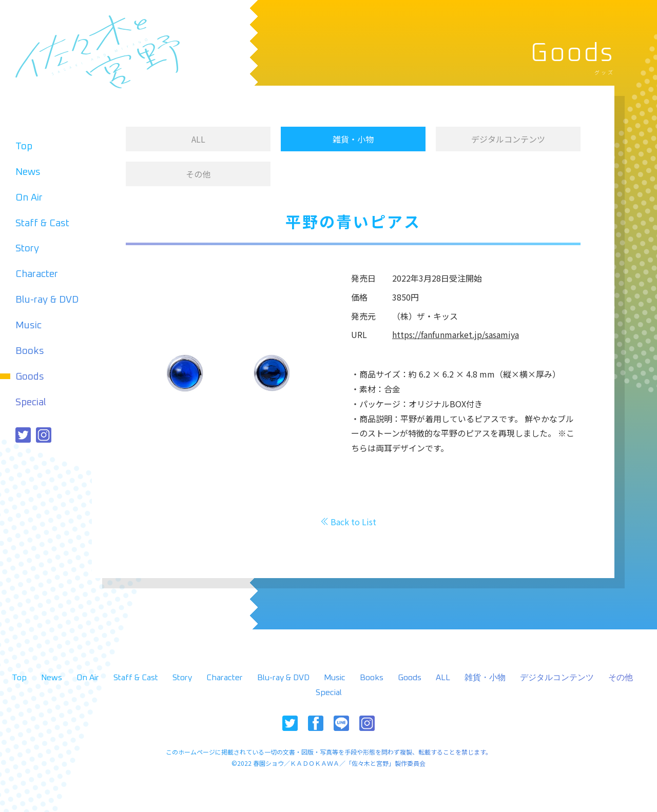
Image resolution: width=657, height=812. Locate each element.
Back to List (353, 522)
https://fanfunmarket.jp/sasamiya (456, 334)
